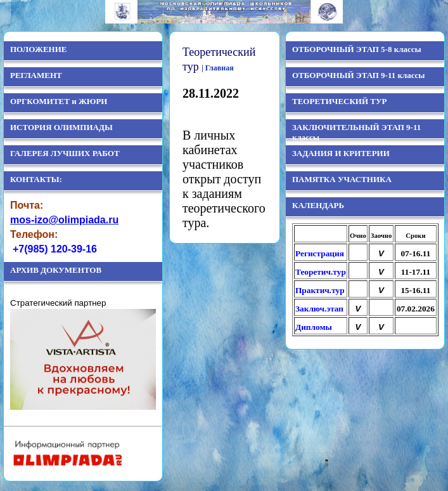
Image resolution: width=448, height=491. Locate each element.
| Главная (218, 68)
